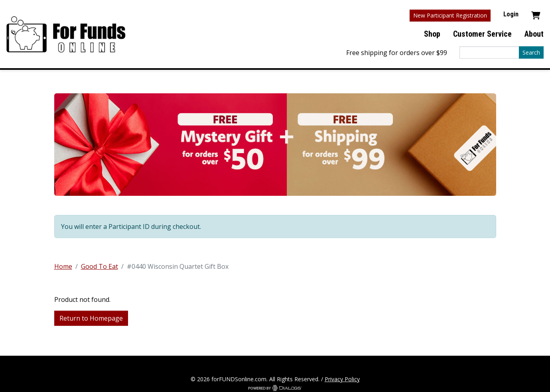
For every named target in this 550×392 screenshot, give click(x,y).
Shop (432, 34)
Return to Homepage (91, 318)
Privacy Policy (342, 379)
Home (63, 266)
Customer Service (482, 34)
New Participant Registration (450, 15)
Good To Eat (100, 266)
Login (511, 14)
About (534, 34)
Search (531, 52)
